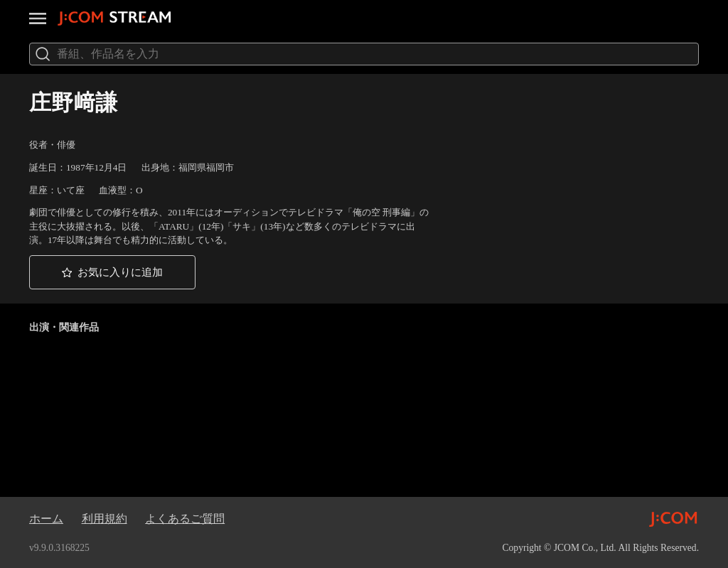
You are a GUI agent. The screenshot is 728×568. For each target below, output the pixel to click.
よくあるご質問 (185, 519)
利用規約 (105, 519)
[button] (112, 272)
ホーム (46, 519)
